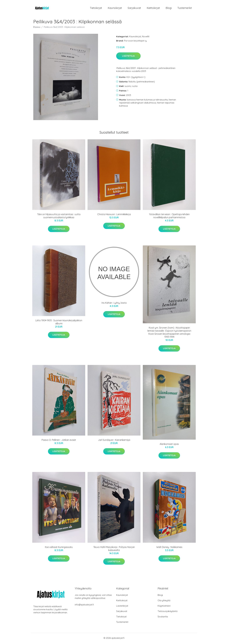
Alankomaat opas (169, 445)
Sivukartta (163, 618)
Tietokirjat (96, 8)
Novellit (146, 37)
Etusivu (37, 28)
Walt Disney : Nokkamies (169, 548)
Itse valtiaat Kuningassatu (59, 548)
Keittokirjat (153, 8)
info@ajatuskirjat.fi (84, 606)
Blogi (169, 8)
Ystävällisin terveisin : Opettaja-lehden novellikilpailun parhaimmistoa (169, 217)
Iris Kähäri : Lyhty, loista (114, 304)
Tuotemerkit (185, 8)
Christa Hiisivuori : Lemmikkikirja (114, 215)
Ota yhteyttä (164, 601)
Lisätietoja (128, 57)
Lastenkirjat (122, 607)
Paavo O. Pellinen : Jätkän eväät (59, 441)
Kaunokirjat (115, 8)
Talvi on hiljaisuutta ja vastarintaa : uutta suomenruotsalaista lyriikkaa (59, 217)
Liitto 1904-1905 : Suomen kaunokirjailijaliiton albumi (59, 323)
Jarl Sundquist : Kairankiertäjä (114, 441)
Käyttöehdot (164, 607)
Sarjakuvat (134, 8)
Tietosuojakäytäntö (168, 612)
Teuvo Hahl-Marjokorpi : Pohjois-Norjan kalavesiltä (114, 549)
